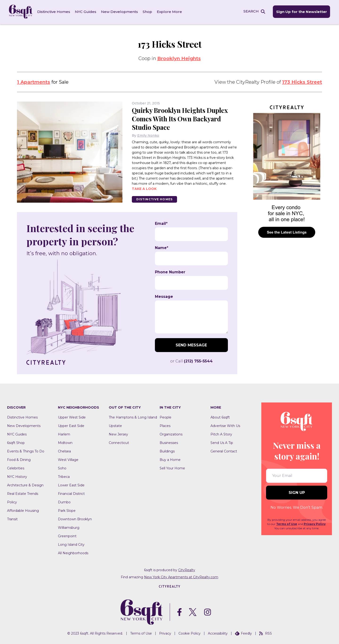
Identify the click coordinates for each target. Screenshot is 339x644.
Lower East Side (71, 484)
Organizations (171, 434)
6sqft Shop (16, 442)
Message (164, 296)
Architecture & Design (25, 484)
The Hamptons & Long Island (133, 417)
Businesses (169, 442)
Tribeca (64, 476)
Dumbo (64, 501)
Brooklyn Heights (179, 58)
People (165, 417)
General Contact (224, 451)
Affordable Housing (23, 510)
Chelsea (64, 451)
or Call (191, 360)
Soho (62, 468)
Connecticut (119, 442)
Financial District (71, 493)
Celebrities (16, 468)
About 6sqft (220, 417)
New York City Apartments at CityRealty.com (181, 576)
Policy (12, 501)
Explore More (170, 12)
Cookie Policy (190, 633)
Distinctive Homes (54, 12)
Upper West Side (72, 417)
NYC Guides (86, 12)
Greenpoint (67, 535)
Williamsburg (69, 527)
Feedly (243, 633)
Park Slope (67, 510)
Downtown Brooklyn (75, 518)
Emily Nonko (148, 135)
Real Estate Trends (23, 493)
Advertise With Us (225, 425)
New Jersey (118, 434)
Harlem (64, 434)
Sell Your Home (172, 468)
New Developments (120, 12)
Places (165, 425)
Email (161, 223)
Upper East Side (71, 425)
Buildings (167, 451)
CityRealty (187, 569)
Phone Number (170, 272)
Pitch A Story (221, 434)
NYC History (17, 476)
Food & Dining (19, 459)
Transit (12, 518)
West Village (68, 459)
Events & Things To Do (26, 451)
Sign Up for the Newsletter (301, 12)
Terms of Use (287, 523)
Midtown (65, 442)
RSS (266, 633)
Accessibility (218, 633)
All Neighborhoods (73, 552)
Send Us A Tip (222, 442)
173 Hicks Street (302, 81)
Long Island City (71, 544)
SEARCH (250, 11)
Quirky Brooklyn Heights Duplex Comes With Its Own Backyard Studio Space (182, 118)
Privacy (165, 633)
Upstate (115, 425)
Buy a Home (170, 459)
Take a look (144, 188)
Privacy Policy (315, 523)
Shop (148, 12)
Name (162, 247)
